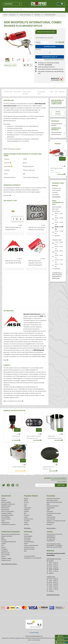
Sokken (3, 499)
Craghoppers (28, 508)
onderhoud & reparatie (26, 93)
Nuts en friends (5, 555)
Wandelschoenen (6, 506)
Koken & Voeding (15, 149)
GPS (3, 545)
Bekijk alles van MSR (10, 65)
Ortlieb (26, 517)
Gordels (3, 544)
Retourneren (27, 538)
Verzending (27, 540)
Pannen (3, 557)
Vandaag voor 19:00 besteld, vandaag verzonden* (56, 193)
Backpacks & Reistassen (53, 499)
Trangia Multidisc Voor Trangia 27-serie (49, 468)
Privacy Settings (34, 633)
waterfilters (13, 357)
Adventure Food (28, 519)
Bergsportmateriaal (7, 536)
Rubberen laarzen (6, 560)
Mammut (27, 524)
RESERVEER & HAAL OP (50, 57)
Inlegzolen (49, 515)
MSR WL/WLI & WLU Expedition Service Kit (35, 263)
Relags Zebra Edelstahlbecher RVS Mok (55, 437)
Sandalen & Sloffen (7, 513)
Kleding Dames (5, 523)
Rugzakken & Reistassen (8, 504)
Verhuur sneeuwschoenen (31, 545)
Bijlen (48, 504)
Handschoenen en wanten (54, 513)
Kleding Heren (5, 508)
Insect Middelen (6, 517)
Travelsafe (27, 521)
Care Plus (27, 515)
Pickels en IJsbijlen (6, 558)
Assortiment (12, 4)
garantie (62, 92)
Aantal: (38, 42)
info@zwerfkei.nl (57, 277)
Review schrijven (58, 113)
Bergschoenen (5, 510)
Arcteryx (26, 502)
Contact (26, 534)
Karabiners (4, 549)
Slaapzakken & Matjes (7, 515)
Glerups (26, 499)
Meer (6, 360)
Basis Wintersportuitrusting (54, 502)
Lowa (26, 504)
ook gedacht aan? (41, 93)
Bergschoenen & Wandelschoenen (11, 534)
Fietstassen (50, 512)
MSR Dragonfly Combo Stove (58, 170)
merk (56, 92)
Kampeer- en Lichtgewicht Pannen (56, 521)
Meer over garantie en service (13, 401)
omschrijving (8, 92)
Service (26, 544)
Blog (25, 551)
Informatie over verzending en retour (54, 59)
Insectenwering (51, 517)
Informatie (28, 532)
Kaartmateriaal (51, 519)
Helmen (3, 547)
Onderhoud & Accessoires (8, 524)
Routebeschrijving (29, 542)
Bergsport (4, 500)
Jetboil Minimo (16, 437)
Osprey (26, 523)
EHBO (48, 510)
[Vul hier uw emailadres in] (45, 485)
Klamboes (49, 524)
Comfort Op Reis (6, 519)
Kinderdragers (51, 523)
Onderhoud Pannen (56, 134)
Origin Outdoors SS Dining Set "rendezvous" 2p (34, 437)
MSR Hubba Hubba (39, 357)
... (17, 15)
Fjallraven (27, 510)
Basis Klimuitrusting (52, 500)
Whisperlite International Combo (45, 31)
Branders (7, 196)
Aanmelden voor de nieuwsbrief (33, 558)
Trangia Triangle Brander (19, 467)
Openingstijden (28, 536)
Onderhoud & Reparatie (11, 532)
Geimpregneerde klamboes (9, 542)
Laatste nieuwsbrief (29, 556)
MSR (25, 506)
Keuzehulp (51, 496)
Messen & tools (5, 553)
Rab (25, 513)
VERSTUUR (61, 485)
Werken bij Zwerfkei (29, 549)
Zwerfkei (26, 512)
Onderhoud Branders (56, 132)
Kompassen (5, 551)
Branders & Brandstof (53, 506)
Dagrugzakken (51, 508)
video (51, 92)
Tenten (3, 521)
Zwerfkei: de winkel (29, 547)
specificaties (17, 92)
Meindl (26, 500)
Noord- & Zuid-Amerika (8, 512)
